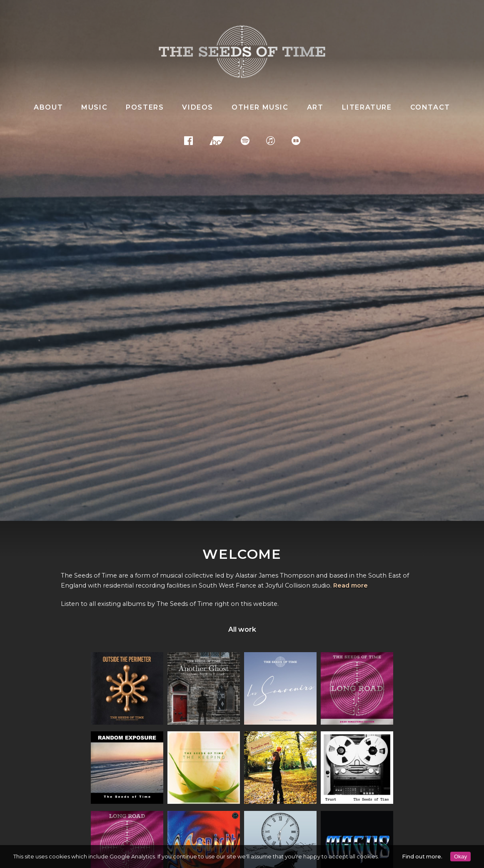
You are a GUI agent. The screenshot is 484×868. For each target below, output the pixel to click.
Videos (198, 107)
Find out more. (422, 857)
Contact (430, 107)
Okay (460, 857)
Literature (367, 107)
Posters (145, 107)
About (48, 107)
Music (94, 107)
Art (315, 107)
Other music (260, 107)
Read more (351, 585)
